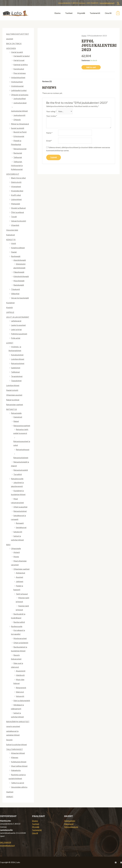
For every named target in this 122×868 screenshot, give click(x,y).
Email (49, 141)
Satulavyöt (18, 532)
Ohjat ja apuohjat (20, 507)
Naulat (14, 252)
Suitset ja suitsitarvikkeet (17, 744)
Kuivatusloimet (17, 355)
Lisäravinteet (16, 199)
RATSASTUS (11, 409)
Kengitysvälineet (18, 248)
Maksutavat (69, 824)
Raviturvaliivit (19, 622)
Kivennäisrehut (17, 191)
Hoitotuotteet (17, 82)
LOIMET (10, 343)
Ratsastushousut (23, 449)
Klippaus (15, 757)
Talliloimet (15, 372)
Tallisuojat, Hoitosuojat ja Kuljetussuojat (17, 165)
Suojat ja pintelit (18, 128)
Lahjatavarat (16, 321)
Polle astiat (16, 338)
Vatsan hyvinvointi (19, 221)
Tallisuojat (18, 157)
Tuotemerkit (95, 13)
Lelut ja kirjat (16, 329)
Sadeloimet (16, 368)
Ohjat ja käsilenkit (21, 643)
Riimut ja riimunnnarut (20, 124)
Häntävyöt (20, 675)
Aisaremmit (21, 671)
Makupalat (16, 204)
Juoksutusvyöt (19, 115)
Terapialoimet (17, 376)
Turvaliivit (18, 474)
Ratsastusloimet (18, 363)
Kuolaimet (10, 303)
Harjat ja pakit (17, 52)
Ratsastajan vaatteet (15, 404)
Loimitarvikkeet (18, 359)
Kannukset (11, 235)
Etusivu (57, 13)
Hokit (14, 243)
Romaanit (20, 523)
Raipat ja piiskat (13, 400)
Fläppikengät (19, 272)
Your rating (51, 111)
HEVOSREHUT (13, 174)
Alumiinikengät (20, 260)
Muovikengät (19, 281)
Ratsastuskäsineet (21, 458)
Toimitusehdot (70, 821)
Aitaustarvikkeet (18, 753)
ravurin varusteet (13, 726)
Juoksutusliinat (20, 98)
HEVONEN (11, 48)
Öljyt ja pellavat (18, 212)
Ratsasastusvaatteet (22, 426)
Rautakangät (19, 285)
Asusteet (19, 577)
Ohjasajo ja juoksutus (20, 95)
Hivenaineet (16, 186)
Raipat (16, 421)
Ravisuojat (18, 153)
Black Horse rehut (19, 178)
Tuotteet (69, 13)
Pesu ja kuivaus (20, 73)
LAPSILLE (10, 312)
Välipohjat (15, 294)
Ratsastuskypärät (21, 470)
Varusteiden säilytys (19, 787)
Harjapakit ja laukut (22, 56)
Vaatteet (10, 792)
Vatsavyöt (20, 696)
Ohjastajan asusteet (14, 395)
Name (49, 133)
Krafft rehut (16, 195)
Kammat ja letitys (21, 64)
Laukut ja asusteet (18, 325)
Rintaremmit (21, 688)
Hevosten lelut (12, 230)
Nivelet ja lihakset (18, 208)
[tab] (47, 82)
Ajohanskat (20, 573)
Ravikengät (16, 256)
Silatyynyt (20, 692)
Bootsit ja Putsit (20, 132)
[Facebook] (116, 863)
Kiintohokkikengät (21, 276)
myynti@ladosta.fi (107, 3)
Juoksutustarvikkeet (19, 111)
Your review (52, 116)
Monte (16, 557)
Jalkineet (20, 581)
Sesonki (9, 740)
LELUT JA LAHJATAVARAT (18, 317)
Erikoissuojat (19, 136)
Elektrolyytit (16, 182)
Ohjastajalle (16, 548)
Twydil (14, 217)
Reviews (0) (47, 81)
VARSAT (10, 797)
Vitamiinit (15, 225)
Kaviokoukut (19, 69)
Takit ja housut (22, 594)
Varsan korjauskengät (20, 298)
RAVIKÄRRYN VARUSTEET (18, 722)
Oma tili (108, 13)
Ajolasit (17, 552)
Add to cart (91, 67)
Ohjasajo (17, 119)
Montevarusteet (20, 638)
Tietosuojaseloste (71, 827)
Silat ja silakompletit (22, 700)
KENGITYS (11, 240)
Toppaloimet (16, 381)
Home (84, 36)
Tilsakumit (15, 289)
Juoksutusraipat (20, 103)
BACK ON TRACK (14, 43)
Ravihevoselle (17, 626)
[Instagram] (121, 863)
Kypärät (9, 307)
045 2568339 (6, 842)
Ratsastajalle (16, 413)
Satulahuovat (21, 527)
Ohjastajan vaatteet (22, 569)
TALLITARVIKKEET (15, 749)
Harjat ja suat (19, 60)
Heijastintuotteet (18, 77)
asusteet (10, 39)
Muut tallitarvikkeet (19, 766)
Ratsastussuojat (20, 149)
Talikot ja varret (18, 783)
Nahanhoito (16, 770)
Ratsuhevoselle (17, 479)
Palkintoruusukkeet (19, 334)
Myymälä (81, 13)
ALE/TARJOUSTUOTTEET (18, 34)
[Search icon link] (118, 3)
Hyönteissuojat (17, 86)
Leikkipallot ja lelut (19, 90)
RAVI (8, 545)
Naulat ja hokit (12, 390)
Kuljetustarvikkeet (19, 762)
